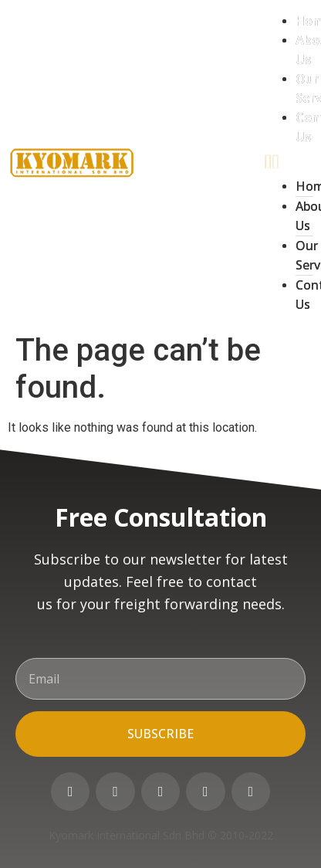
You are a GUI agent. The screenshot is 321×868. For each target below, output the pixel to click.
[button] (289, 162)
